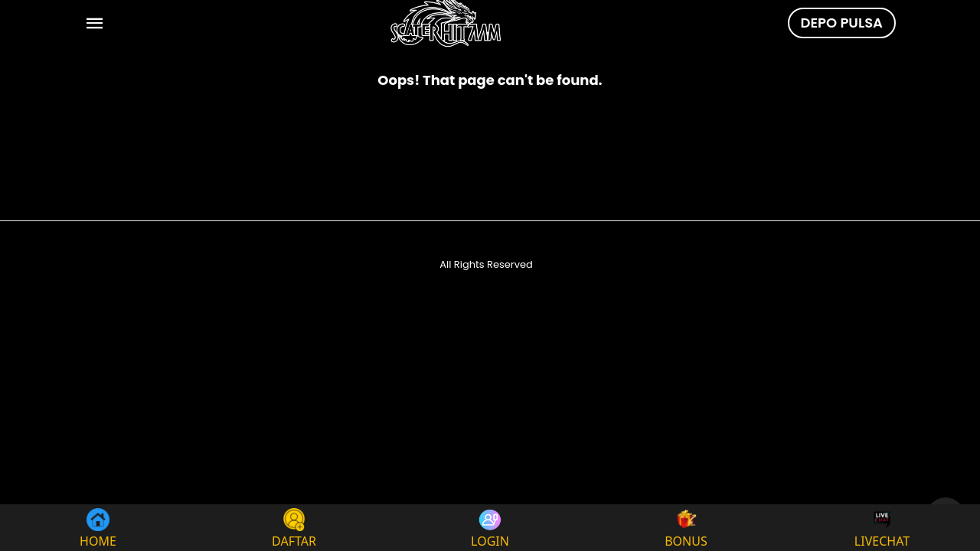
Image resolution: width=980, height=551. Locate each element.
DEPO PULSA (842, 23)
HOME (98, 528)
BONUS (686, 528)
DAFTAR (294, 528)
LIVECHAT (882, 528)
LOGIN (490, 528)
